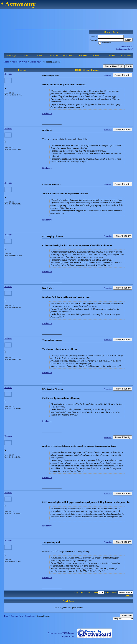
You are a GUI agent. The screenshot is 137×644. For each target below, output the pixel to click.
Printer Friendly (123, 75)
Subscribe (127, 615)
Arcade (112, 56)
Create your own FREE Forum (61, 633)
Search (25, 56)
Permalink (108, 75)
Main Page (11, 56)
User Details (68, 56)
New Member (127, 46)
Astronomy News (19, 62)
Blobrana (8, 74)
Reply (129, 66)
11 (82, 592)
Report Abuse (68, 636)
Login (128, 40)
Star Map (83, 56)
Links (40, 56)
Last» (89, 592)
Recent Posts (126, 56)
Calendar (97, 56)
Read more (47, 113)
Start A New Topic (114, 66)
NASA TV (54, 56)
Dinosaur (129, 595)
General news (36, 62)
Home (6, 62)
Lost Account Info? (124, 49)
